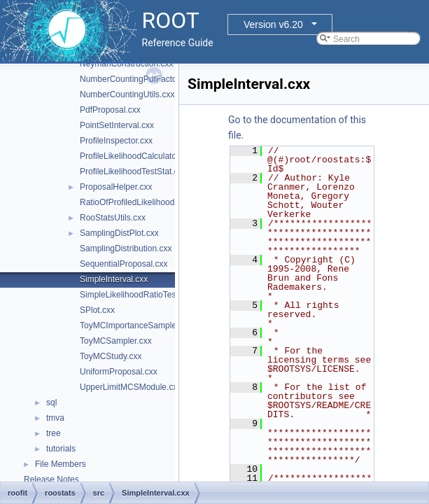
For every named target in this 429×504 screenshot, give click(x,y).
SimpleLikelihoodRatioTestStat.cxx (144, 295)
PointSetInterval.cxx (117, 125)
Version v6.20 (273, 24)
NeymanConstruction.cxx (126, 64)
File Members (61, 464)
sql (51, 402)
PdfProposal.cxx (110, 110)
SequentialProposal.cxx (124, 264)
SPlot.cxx (97, 310)
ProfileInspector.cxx (116, 141)
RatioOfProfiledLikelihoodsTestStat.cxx (152, 202)
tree (54, 433)
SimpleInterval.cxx (114, 279)
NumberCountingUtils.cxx (127, 94)
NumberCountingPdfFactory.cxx (139, 79)
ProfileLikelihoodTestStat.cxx (133, 171)
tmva (55, 418)
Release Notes (51, 479)
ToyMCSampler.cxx (116, 341)
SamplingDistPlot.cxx (119, 233)
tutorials (61, 449)
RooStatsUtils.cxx (113, 218)
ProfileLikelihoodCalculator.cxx (137, 156)
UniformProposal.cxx (119, 372)
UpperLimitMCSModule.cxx (131, 387)
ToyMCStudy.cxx (111, 356)
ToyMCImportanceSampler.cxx (137, 325)
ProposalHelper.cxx (116, 187)
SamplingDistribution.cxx (126, 248)
